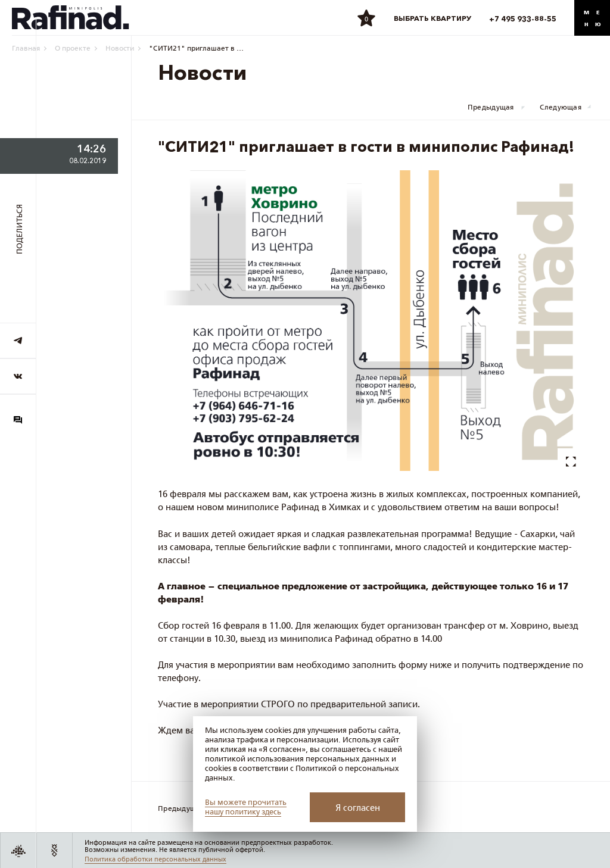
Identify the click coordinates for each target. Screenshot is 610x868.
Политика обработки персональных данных (155, 859)
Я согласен (358, 808)
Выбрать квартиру (432, 18)
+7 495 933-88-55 (523, 19)
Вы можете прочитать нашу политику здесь (246, 807)
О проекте (73, 48)
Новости (120, 48)
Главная (26, 48)
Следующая (561, 107)
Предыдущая (491, 107)
